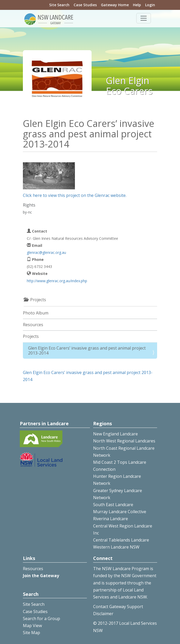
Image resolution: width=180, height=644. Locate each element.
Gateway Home (115, 5)
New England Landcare (115, 434)
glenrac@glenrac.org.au (46, 252)
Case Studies (85, 5)
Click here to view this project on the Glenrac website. (75, 195)
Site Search (59, 5)
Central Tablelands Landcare (121, 540)
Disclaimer (103, 614)
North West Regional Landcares (124, 441)
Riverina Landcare (111, 519)
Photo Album (36, 313)
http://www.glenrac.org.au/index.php (57, 281)
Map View (32, 626)
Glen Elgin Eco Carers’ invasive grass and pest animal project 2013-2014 (87, 350)
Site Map (31, 633)
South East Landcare (113, 505)
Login (150, 5)
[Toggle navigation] (144, 18)
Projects (31, 336)
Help (137, 5)
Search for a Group (41, 619)
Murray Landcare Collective (120, 512)
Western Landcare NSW (116, 547)
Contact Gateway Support (118, 607)
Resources (33, 325)
